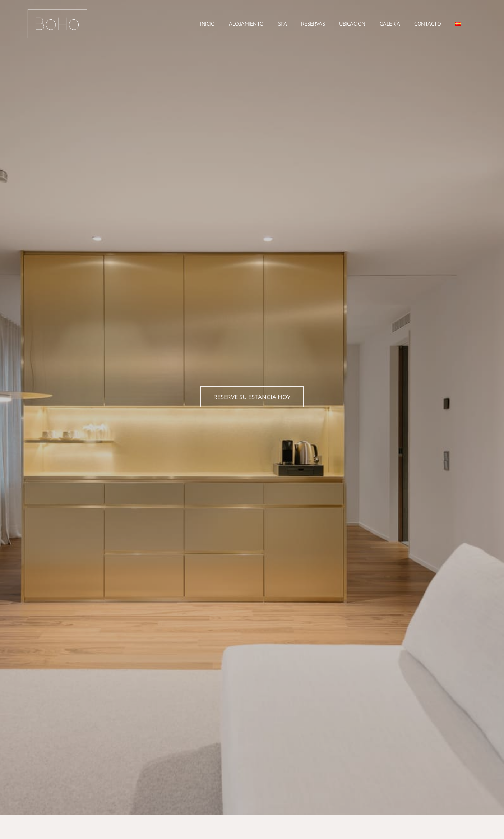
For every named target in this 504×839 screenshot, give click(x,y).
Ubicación (352, 24)
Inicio (207, 24)
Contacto (427, 24)
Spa (283, 24)
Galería (390, 24)
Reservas (313, 24)
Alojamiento (246, 24)
